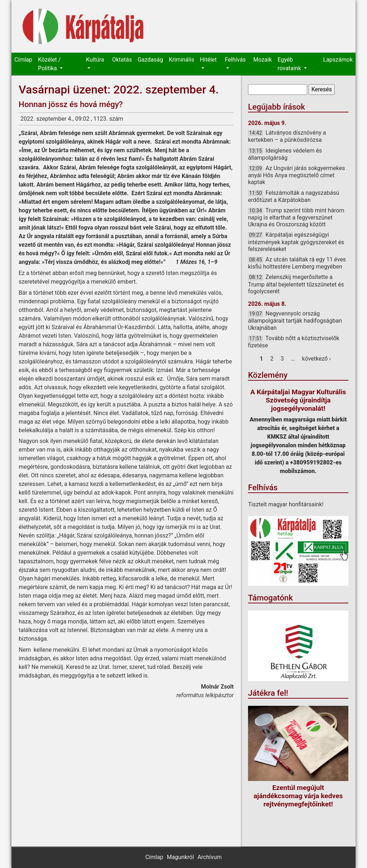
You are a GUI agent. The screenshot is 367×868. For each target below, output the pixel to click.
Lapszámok (338, 60)
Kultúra (95, 60)
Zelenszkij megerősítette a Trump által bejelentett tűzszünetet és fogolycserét (296, 284)
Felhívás (235, 60)
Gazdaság (150, 60)
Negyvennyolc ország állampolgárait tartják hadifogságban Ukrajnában (295, 320)
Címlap (23, 60)
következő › (317, 359)
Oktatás (122, 60)
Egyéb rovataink (290, 64)
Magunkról (180, 857)
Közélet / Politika (49, 64)
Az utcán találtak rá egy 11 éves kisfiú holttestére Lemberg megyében (297, 263)
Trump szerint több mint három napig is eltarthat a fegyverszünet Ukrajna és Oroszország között (296, 217)
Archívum (209, 857)
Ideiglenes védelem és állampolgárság (285, 154)
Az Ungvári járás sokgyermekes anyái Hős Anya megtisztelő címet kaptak (297, 175)
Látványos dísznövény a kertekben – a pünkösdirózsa (287, 136)
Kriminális (182, 60)
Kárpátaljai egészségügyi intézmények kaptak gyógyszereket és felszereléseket (296, 242)
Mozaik (263, 60)
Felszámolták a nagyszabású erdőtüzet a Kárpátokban (294, 196)
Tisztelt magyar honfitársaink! (286, 504)
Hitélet (208, 60)
